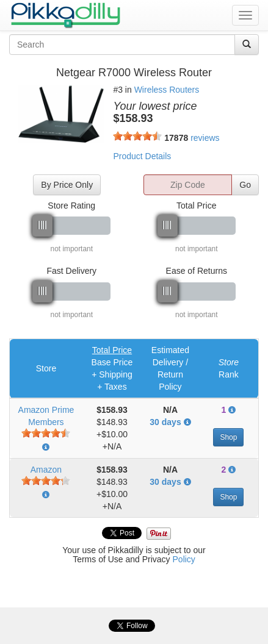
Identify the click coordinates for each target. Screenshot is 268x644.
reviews (205, 138)
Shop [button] (228, 437)
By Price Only (67, 185)
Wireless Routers (167, 90)
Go (245, 185)
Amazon (46, 470)
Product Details (142, 156)
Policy (184, 559)
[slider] (137, 136)
